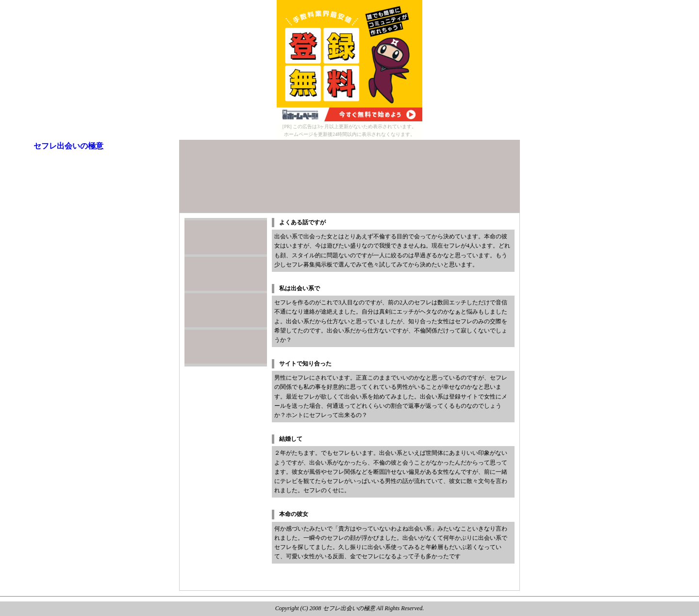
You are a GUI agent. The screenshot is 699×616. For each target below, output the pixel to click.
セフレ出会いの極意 (68, 146)
